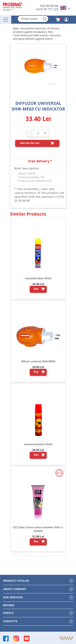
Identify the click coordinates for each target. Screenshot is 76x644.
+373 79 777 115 (47, 9)
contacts (10, 621)
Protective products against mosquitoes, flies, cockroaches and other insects (36, 32)
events (8, 613)
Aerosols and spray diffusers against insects (37, 37)
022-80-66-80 (49, 6)
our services (13, 597)
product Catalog (16, 581)
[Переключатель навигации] (6, 20)
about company (15, 589)
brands (9, 605)
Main (16, 28)
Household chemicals (33, 28)
